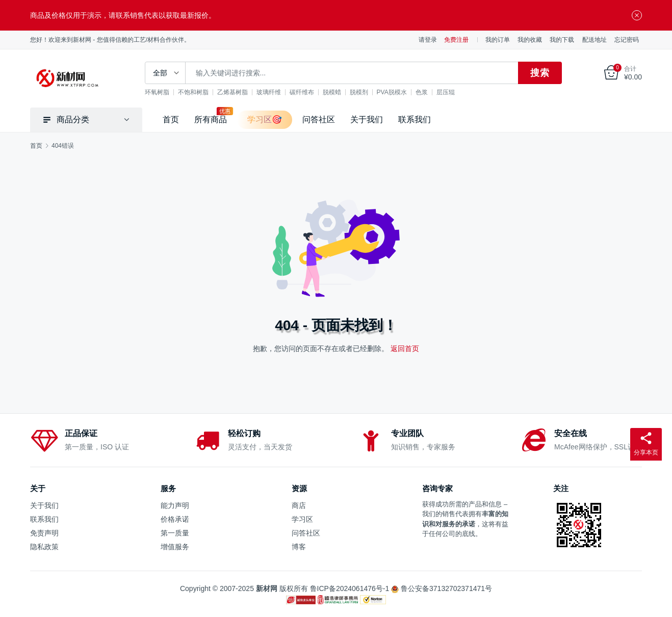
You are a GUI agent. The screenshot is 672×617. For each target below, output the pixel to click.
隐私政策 (44, 547)
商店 (299, 505)
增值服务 (175, 547)
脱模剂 (359, 92)
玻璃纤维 (269, 92)
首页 (171, 119)
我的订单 (498, 40)
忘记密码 (627, 40)
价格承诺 (175, 519)
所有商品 (211, 119)
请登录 (428, 40)
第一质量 (175, 533)
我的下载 (562, 40)
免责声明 (44, 533)
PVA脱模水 (392, 92)
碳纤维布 (302, 92)
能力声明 (175, 505)
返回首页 (405, 348)
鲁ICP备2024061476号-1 (350, 588)
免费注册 (456, 40)
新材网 (267, 588)
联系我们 (415, 119)
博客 (299, 547)
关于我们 (367, 119)
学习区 (302, 519)
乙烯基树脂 (232, 92)
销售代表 (455, 514)
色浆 (422, 92)
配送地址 (595, 40)
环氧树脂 (157, 92)
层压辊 (446, 92)
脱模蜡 (332, 92)
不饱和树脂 (193, 92)
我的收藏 (530, 40)
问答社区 (319, 119)
